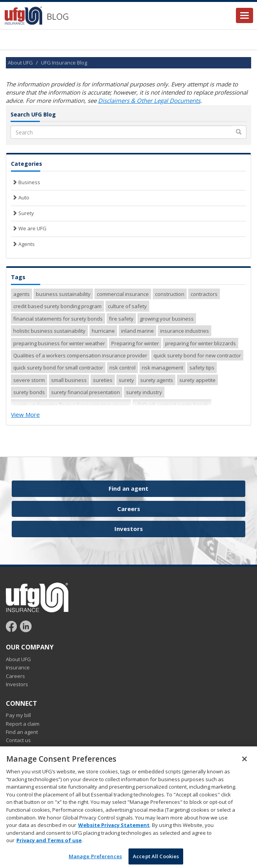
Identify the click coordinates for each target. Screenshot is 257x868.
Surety (22, 213)
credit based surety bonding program (57, 306)
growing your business (167, 319)
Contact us (18, 740)
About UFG (20, 63)
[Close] (245, 765)
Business (26, 182)
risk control (122, 368)
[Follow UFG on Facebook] (12, 626)
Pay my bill (18, 715)
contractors (204, 294)
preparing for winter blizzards (201, 343)
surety (126, 380)
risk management (162, 368)
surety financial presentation (86, 392)
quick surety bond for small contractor (58, 368)
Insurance (18, 667)
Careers (129, 509)
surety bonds (29, 392)
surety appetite (197, 380)
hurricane (103, 331)
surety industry (144, 392)
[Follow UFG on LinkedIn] (26, 626)
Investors (129, 529)
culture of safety (127, 306)
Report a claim (23, 724)
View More (25, 414)
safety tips (202, 368)
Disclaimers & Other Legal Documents (149, 100)
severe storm (29, 380)
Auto (20, 197)
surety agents (157, 380)
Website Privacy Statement (114, 831)
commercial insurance (123, 294)
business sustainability (63, 294)
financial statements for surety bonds (58, 319)
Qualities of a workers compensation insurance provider (80, 355)
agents (21, 294)
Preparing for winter (135, 343)
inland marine (137, 331)
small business (69, 380)
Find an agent (128, 488)
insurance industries (185, 331)
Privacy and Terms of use (49, 846)
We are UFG (29, 228)
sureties (103, 380)
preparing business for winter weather (59, 343)
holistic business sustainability (49, 331)
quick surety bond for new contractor (197, 355)
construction (170, 294)
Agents (23, 244)
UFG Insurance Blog (64, 63)
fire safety (121, 319)
